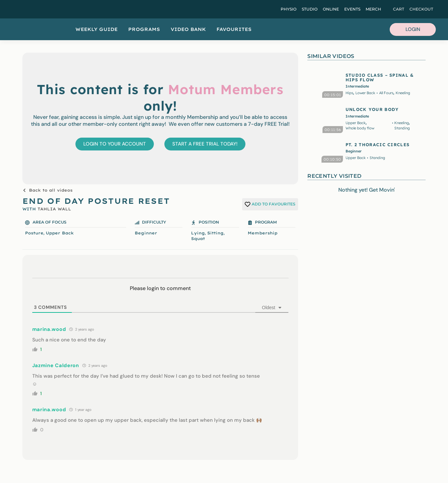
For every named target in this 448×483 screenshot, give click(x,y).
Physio (289, 9)
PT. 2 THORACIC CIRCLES (378, 145)
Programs (144, 29)
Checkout (421, 9)
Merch (373, 9)
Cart (399, 9)
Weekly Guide (97, 29)
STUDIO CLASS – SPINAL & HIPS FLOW (380, 77)
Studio (310, 9)
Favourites (234, 29)
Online (331, 9)
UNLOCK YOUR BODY (372, 109)
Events (352, 9)
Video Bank (188, 29)
